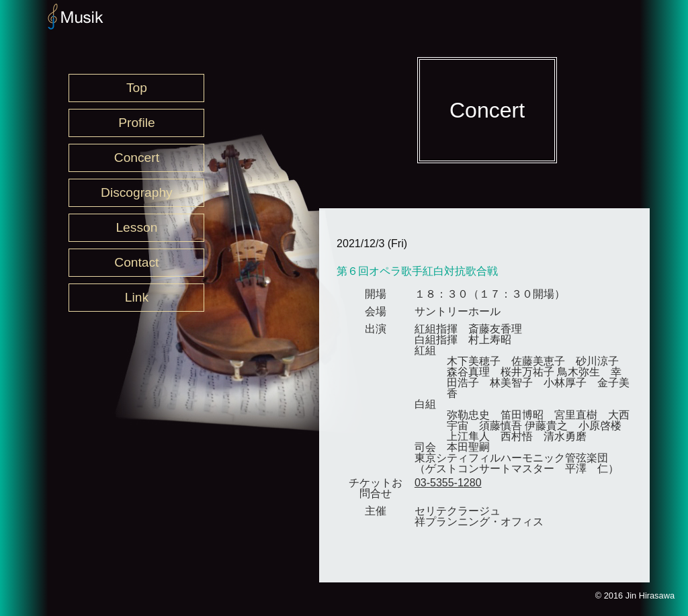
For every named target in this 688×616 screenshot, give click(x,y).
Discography (137, 192)
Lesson (136, 227)
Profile (136, 123)
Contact (136, 262)
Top (137, 88)
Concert (137, 158)
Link (137, 297)
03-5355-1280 (448, 483)
